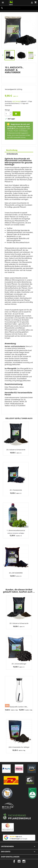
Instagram (24, 861)
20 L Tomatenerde (16, 490)
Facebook (14, 861)
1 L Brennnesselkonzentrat (16, 530)
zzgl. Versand (16, 101)
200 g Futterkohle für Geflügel (19, 747)
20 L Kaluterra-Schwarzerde (16, 450)
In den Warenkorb (16, 114)
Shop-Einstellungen (10, 857)
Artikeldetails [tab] (12, 154)
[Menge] (7, 114)
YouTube (19, 861)
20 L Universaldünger (19, 664)
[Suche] (19, 8)
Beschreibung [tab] (12, 150)
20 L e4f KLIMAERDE (16, 573)
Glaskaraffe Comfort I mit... (19, 707)
